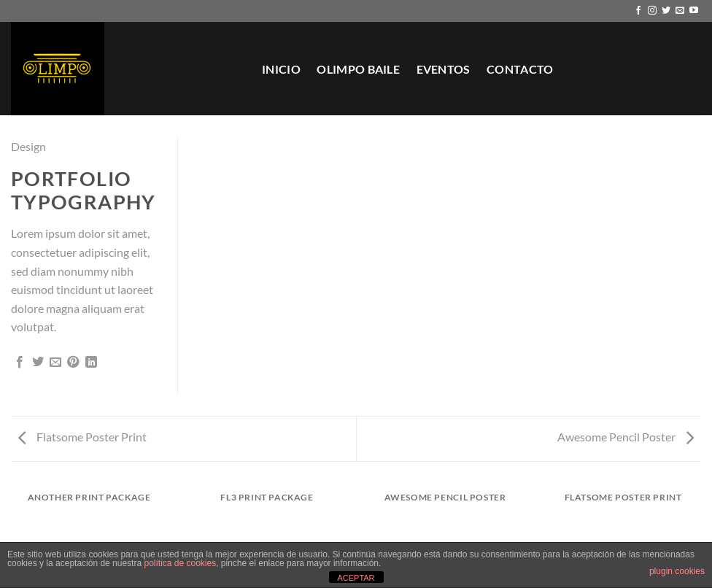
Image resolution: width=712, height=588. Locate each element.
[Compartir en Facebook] (20, 363)
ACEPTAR (356, 578)
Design (28, 146)
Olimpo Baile (358, 69)
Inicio (281, 69)
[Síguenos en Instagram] (652, 11)
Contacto (520, 69)
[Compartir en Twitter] (38, 363)
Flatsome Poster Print (82, 437)
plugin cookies (677, 571)
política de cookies (180, 563)
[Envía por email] (55, 363)
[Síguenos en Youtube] (694, 11)
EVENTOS (444, 69)
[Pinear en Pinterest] (73, 363)
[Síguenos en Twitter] (666, 11)
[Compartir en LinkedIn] (91, 363)
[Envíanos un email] (680, 11)
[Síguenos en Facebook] (638, 11)
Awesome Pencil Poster (626, 437)
